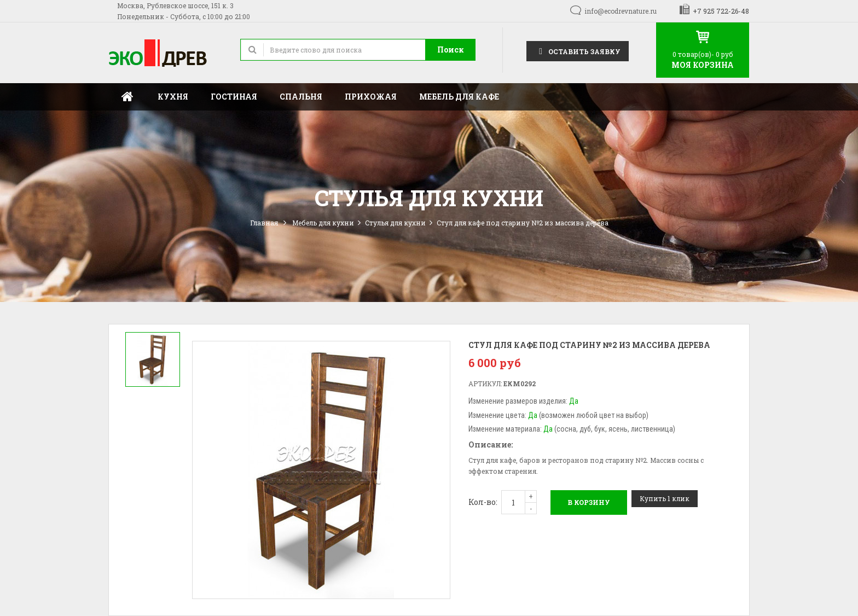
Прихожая (371, 97)
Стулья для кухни (395, 223)
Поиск (451, 50)
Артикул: (485, 383)
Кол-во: (483, 502)
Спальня (301, 97)
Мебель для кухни (323, 223)
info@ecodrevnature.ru (621, 11)
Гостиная (234, 97)
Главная (127, 97)
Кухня (173, 97)
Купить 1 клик (665, 498)
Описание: (491, 444)
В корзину (589, 502)
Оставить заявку (578, 51)
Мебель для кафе (459, 97)
